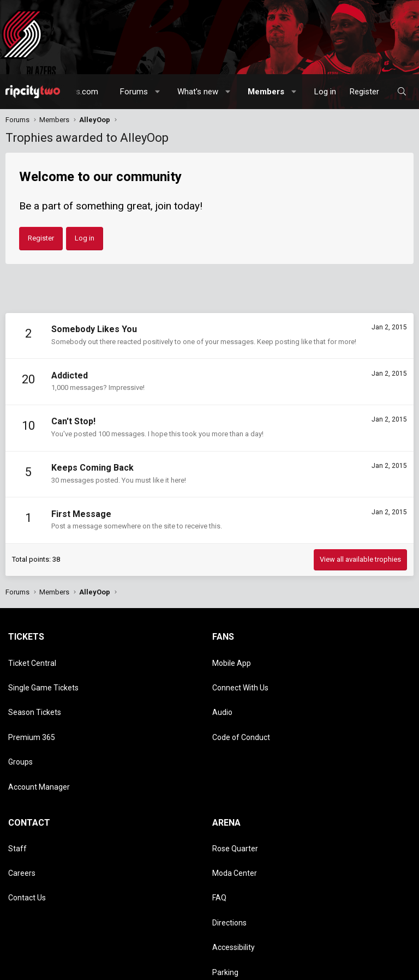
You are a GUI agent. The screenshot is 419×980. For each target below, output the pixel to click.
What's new (198, 92)
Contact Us (27, 821)
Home (179, 969)
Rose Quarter (235, 789)
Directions (229, 837)
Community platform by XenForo (100, 940)
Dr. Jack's (228, 883)
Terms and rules (70, 969)
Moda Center (235, 805)
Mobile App (232, 658)
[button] (158, 92)
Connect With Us (240, 674)
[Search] (402, 92)
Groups (20, 721)
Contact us (22, 969)
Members (266, 92)
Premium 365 (32, 705)
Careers (22, 805)
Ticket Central (32, 658)
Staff (17, 789)
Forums (134, 92)
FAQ (219, 821)
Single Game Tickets (43, 674)
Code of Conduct (241, 705)
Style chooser (32, 957)
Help (156, 969)
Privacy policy (122, 969)
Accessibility (234, 852)
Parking (225, 868)
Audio (222, 690)
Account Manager (39, 737)
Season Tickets (35, 690)
